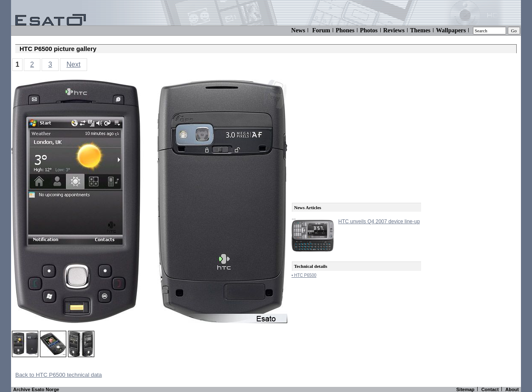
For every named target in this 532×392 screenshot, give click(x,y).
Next (73, 64)
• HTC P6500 (304, 275)
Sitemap (465, 389)
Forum (321, 30)
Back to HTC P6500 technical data (59, 375)
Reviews (394, 30)
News (298, 30)
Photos (369, 30)
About (512, 389)
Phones (345, 30)
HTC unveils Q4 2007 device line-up (379, 222)
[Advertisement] (355, 133)
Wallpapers (451, 30)
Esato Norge (45, 389)
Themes (420, 30)
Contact (490, 389)
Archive (22, 389)
